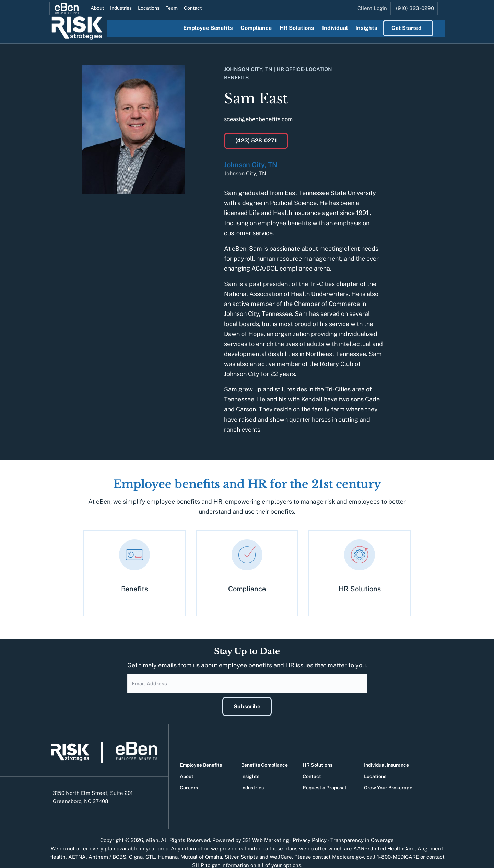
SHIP (198, 857)
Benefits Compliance (264, 757)
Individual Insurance (386, 757)
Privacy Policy (310, 832)
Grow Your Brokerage (388, 779)
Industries (121, 6)
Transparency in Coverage (362, 832)
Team (172, 6)
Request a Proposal (324, 779)
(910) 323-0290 (415, 6)
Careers (189, 779)
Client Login (372, 6)
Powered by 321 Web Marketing (251, 832)
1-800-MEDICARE (398, 849)
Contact (193, 6)
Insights (250, 768)
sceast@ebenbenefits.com (262, 119)
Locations (149, 6)
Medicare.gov (348, 849)
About (97, 6)
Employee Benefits (201, 757)
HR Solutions (317, 757)
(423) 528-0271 (256, 141)
